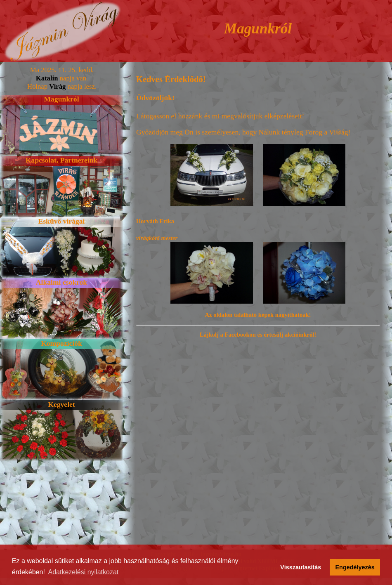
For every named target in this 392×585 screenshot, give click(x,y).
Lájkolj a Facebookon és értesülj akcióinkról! (258, 335)
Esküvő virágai (62, 221)
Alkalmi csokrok (61, 282)
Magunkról (61, 99)
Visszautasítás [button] (301, 567)
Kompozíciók (61, 343)
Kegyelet (61, 404)
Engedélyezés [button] (355, 567)
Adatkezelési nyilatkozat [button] (84, 572)
